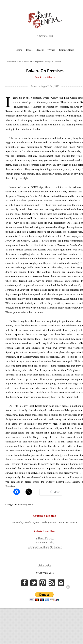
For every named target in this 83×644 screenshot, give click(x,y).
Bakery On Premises (53, 62)
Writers (51, 50)
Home (19, 50)
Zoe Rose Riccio (45, 77)
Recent (40, 50)
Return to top (45, 565)
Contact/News (67, 50)
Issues (29, 50)
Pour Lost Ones (67, 522)
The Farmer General (13, 62)
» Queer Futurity (45, 538)
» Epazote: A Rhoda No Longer (45, 547)
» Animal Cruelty (45, 542)
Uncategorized (26, 504)
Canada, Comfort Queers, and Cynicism (35, 522)
